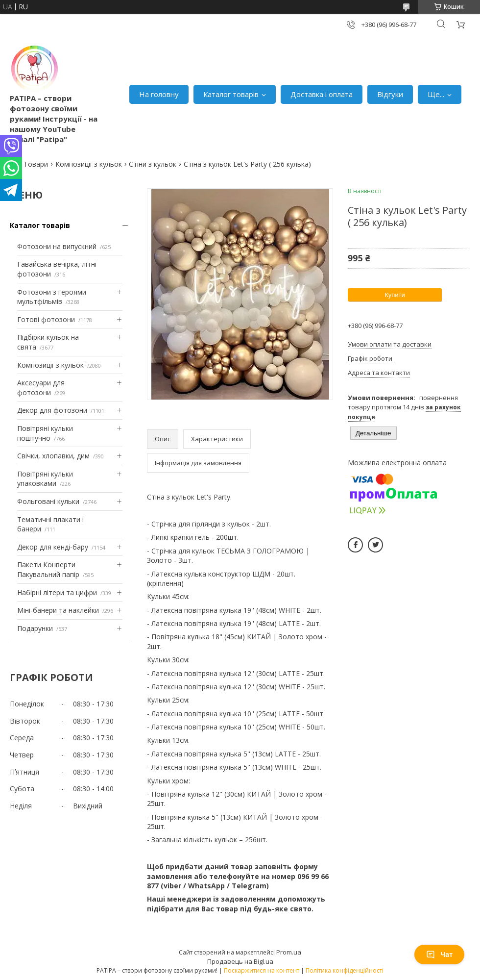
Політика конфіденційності (345, 970)
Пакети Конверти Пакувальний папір (48, 569)
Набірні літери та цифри (57, 592)
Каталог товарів (231, 94)
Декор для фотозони (52, 410)
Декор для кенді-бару (53, 547)
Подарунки (35, 628)
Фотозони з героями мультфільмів (52, 297)
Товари (36, 164)
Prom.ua (289, 952)
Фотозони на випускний (57, 246)
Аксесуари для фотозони (41, 388)
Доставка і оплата (322, 94)
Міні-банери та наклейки (58, 610)
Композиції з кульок (89, 164)
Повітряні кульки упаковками (45, 479)
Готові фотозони (46, 319)
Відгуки (390, 94)
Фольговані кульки (48, 501)
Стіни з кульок (153, 164)
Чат (439, 955)
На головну (159, 94)
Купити (395, 295)
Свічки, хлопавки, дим (53, 456)
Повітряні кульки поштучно (45, 433)
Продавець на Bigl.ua (240, 961)
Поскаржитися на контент (262, 970)
